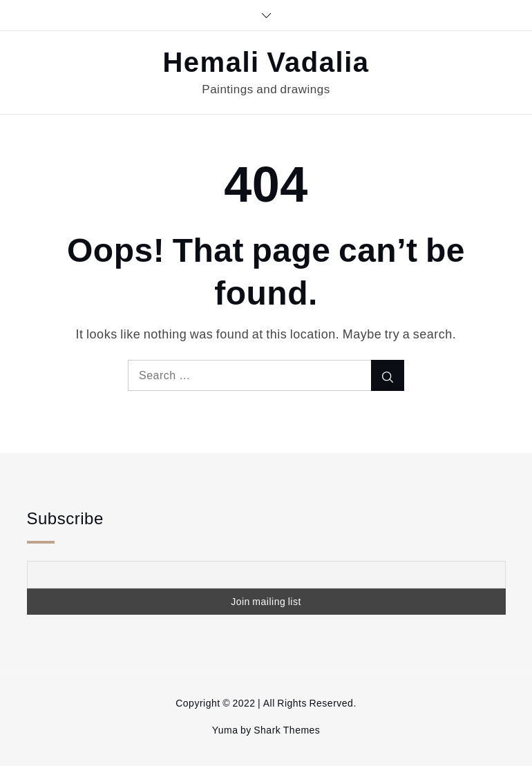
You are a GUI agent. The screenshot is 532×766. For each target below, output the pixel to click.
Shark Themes (287, 730)
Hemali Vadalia (266, 63)
